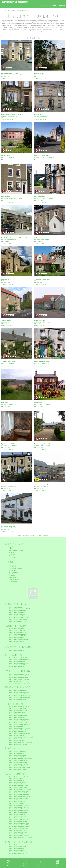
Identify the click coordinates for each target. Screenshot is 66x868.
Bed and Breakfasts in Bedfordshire (19, 658)
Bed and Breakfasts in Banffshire (18, 784)
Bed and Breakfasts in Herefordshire (19, 674)
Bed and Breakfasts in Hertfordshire (19, 663)
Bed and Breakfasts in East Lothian (19, 798)
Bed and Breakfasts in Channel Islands (20, 609)
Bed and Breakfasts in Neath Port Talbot (20, 730)
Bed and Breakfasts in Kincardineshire (19, 805)
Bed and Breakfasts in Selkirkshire (18, 829)
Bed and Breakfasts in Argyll (17, 780)
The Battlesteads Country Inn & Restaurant (14, 238)
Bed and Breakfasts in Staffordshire (19, 678)
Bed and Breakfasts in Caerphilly (18, 710)
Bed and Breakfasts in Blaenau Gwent (19, 707)
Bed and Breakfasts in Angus (17, 779)
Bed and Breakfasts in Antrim (17, 845)
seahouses (37, 322)
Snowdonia (12, 576)
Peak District (12, 574)
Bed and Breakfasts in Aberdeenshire (19, 777)
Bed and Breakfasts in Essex (17, 661)
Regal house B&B (40, 320)
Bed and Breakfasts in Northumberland (19, 11)
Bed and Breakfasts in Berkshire (18, 629)
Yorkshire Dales (13, 581)
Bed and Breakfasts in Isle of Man (18, 761)
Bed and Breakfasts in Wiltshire (18, 621)
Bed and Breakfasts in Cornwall (18, 611)
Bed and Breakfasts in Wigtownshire (19, 836)
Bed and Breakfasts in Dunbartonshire (19, 796)
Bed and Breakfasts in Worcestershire (19, 683)
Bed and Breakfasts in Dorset (17, 614)
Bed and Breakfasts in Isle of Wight (19, 636)
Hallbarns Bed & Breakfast (42, 361)
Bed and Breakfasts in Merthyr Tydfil (19, 726)
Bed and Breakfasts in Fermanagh (18, 852)
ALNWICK (4, 116)
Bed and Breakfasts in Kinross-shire (19, 807)
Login (10, 549)
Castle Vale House (40, 197)
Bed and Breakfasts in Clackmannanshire (20, 789)
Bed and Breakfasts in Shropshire (18, 676)
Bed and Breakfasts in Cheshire (18, 752)
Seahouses (37, 240)
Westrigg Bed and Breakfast (43, 279)
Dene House (5, 403)
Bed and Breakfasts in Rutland (17, 699)
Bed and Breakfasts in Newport (17, 732)
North (4, 11)
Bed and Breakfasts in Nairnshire (18, 816)
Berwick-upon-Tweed (40, 157)
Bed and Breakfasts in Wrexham (18, 744)
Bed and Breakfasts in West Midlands (19, 681)
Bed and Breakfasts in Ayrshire (17, 782)
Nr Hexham (4, 240)
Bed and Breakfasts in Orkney (17, 818)
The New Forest (13, 579)
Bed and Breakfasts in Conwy (17, 717)
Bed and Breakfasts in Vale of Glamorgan (20, 742)
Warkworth (37, 281)
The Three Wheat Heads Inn (42, 485)
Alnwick (36, 116)
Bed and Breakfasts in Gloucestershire (19, 616)
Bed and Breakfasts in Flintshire (18, 721)
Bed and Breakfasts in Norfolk (17, 665)
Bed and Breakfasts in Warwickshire (19, 679)
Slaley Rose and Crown (8, 526)
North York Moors (14, 572)
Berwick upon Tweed (40, 75)
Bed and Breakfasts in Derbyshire (18, 690)
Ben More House (6, 197)
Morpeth (4, 157)
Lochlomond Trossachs (15, 569)
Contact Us (12, 558)
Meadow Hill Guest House (42, 156)
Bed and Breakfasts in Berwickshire (19, 786)
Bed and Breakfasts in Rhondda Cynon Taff (21, 737)
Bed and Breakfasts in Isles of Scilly (19, 618)
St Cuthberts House (40, 238)
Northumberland (18, 75)
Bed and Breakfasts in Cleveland (18, 753)
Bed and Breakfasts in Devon (17, 612)
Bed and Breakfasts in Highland (18, 802)
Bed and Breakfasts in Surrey (17, 641)
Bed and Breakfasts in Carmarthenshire (20, 714)
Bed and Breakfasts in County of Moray (20, 793)
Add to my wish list (7, 79)
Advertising (12, 554)
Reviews (11, 552)
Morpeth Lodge (6, 156)
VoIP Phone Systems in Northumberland (37, 535)
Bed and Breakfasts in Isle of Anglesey (19, 725)
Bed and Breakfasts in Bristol (17, 607)
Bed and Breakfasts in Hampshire (18, 634)
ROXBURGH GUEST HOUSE (10, 73)
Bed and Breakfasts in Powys (17, 735)
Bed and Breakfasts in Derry (17, 848)
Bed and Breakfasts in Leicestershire (19, 692)
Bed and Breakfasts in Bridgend (18, 709)
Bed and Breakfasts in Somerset (18, 620)
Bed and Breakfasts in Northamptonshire (20, 696)
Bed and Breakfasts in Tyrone (17, 854)
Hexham (37, 363)
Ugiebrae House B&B (8, 444)
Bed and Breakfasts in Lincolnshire (18, 694)
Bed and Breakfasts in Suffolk (17, 667)
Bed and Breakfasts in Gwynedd (18, 723)
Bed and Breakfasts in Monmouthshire (19, 728)
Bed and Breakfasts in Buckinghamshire (20, 631)
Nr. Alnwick (37, 446)
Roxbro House (39, 114)
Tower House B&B (7, 320)
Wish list (11, 556)
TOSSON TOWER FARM (8, 361)
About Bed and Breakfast (16, 550)
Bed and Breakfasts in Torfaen (17, 741)
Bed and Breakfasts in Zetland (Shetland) (20, 837)
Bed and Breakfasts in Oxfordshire (18, 639)
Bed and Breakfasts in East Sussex (19, 632)
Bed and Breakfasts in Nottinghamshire (20, 698)
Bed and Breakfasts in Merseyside (18, 764)
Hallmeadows (38, 403)
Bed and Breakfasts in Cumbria (17, 755)
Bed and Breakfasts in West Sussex (19, 643)
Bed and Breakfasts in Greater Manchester (21, 759)
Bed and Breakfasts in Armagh (17, 847)
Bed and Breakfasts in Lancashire (18, 762)
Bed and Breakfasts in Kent (16, 638)
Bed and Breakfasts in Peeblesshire (19, 820)
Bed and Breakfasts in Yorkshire (18, 769)
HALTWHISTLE (39, 404)
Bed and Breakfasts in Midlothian (18, 812)
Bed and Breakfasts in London (17, 650)
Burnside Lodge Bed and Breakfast (45, 444)
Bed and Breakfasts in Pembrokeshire (19, 733)
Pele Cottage (5, 279)
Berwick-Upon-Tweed (7, 75)
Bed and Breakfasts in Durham (17, 757)
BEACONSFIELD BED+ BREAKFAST (12, 114)
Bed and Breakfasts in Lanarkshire (18, 811)
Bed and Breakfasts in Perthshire (18, 821)
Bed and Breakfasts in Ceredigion (18, 716)
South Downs (13, 578)
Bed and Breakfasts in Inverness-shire (19, 804)
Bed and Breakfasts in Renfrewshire (19, 823)
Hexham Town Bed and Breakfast (11, 485)
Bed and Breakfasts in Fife (16, 800)
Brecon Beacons (13, 565)
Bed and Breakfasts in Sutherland (18, 832)
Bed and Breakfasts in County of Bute (19, 791)
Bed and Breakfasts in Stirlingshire (18, 830)
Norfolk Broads (13, 570)
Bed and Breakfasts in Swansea (18, 739)
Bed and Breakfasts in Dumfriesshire (19, 795)
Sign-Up (11, 547)
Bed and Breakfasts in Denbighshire (19, 719)
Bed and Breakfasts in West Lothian (19, 834)
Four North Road (39, 73)
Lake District (12, 567)
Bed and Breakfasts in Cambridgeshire (20, 660)
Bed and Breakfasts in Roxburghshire (19, 827)
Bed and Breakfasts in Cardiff (17, 712)
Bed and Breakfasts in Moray (17, 814)
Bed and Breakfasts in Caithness (18, 788)
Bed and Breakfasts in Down (17, 850)
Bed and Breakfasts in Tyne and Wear (19, 768)
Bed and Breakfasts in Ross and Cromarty (20, 825)
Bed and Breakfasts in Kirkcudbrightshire (20, 809)
